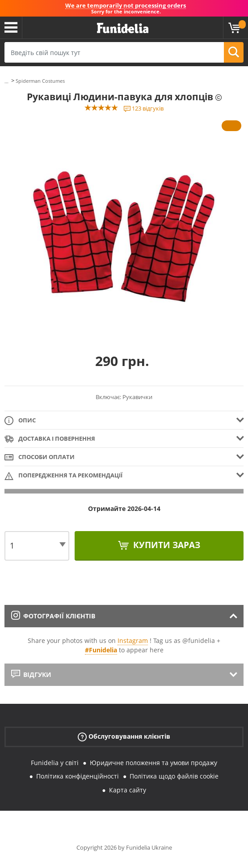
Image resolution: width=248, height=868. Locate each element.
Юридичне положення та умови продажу (153, 763)
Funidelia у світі (55, 763)
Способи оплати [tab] (40, 457)
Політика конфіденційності (78, 776)
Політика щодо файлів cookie (174, 776)
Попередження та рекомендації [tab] (63, 476)
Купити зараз (166, 545)
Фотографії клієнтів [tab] (53, 616)
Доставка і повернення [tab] (50, 439)
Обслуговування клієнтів (124, 736)
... (6, 81)
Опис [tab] (20, 421)
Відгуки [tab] (31, 674)
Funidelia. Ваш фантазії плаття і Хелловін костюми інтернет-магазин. (123, 28)
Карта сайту (128, 790)
